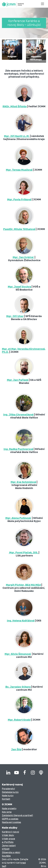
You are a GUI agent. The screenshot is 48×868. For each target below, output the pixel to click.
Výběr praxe (8, 839)
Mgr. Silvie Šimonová (18, 654)
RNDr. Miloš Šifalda (15, 106)
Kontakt (6, 799)
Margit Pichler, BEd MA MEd (23, 585)
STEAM (6, 849)
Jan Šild (16, 749)
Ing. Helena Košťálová (21, 621)
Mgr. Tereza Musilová (19, 170)
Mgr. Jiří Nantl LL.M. (17, 136)
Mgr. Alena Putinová (18, 518)
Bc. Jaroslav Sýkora (18, 687)
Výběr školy (8, 835)
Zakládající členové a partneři (17, 815)
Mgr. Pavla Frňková (19, 199)
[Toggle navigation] (42, 4)
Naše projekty (9, 809)
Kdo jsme (7, 812)
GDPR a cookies (10, 819)
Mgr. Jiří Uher (15, 316)
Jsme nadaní (9, 846)
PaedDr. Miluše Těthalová (19, 229)
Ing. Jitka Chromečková (18, 415)
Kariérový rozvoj (10, 832)
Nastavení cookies (11, 822)
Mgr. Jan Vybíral (23, 257)
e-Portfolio (8, 842)
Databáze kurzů (10, 792)
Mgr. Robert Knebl (19, 720)
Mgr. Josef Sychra (19, 287)
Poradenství (8, 789)
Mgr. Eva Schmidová (23, 482)
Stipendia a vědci (11, 853)
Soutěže (6, 856)
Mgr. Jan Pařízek (18, 380)
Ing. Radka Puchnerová (18, 449)
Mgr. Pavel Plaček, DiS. (24, 552)
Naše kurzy (8, 796)
